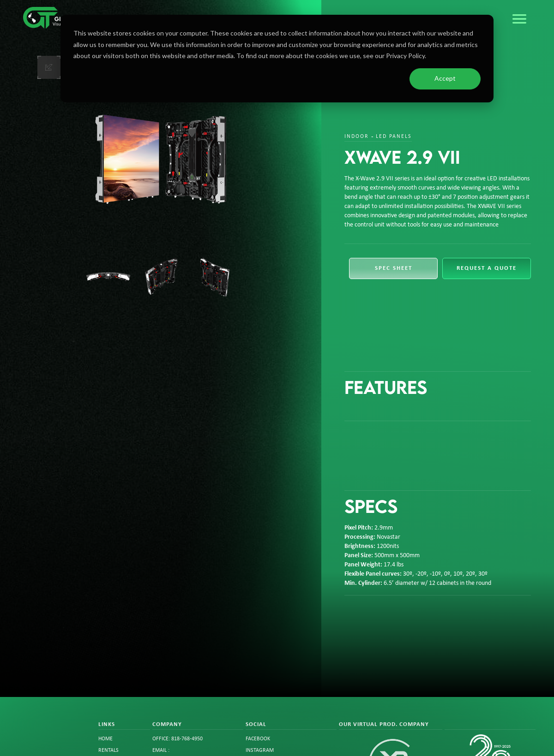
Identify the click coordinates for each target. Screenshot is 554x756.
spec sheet (394, 268)
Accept (445, 78)
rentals (108, 750)
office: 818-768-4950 (178, 739)
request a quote (487, 268)
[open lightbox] (161, 159)
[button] (519, 19)
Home (105, 739)
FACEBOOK (258, 739)
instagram (260, 750)
